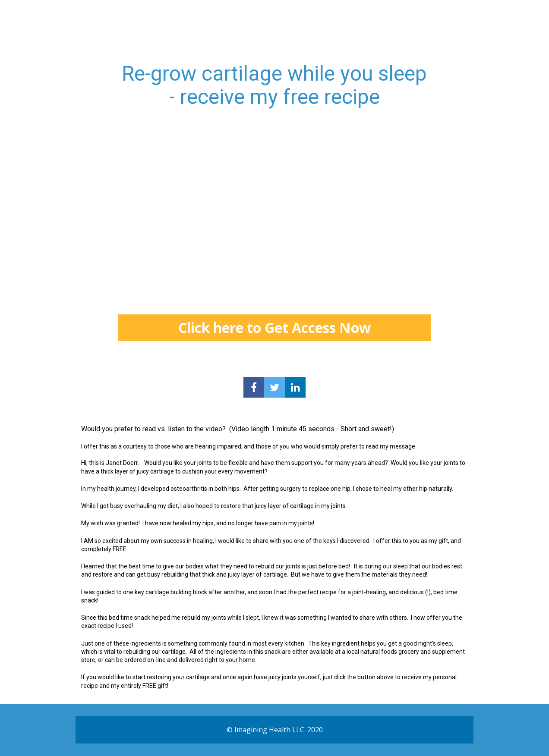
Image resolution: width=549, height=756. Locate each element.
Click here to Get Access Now (274, 328)
